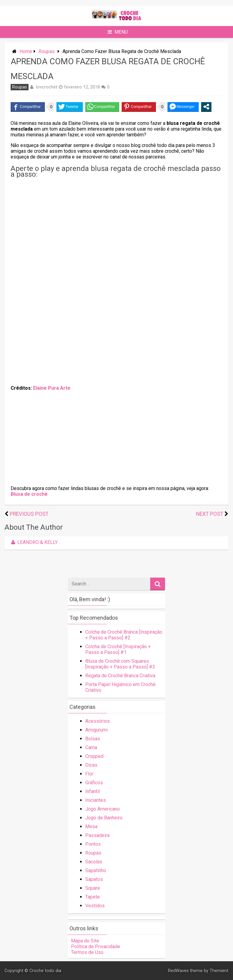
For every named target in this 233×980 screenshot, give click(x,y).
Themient (219, 971)
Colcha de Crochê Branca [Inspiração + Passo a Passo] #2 (124, 635)
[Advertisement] (116, 223)
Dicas (91, 765)
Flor (89, 774)
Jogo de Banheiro (104, 818)
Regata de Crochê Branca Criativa (120, 676)
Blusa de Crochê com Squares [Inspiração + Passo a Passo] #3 (120, 664)
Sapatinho (96, 870)
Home (26, 51)
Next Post (210, 514)
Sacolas (94, 862)
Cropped (94, 756)
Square (93, 888)
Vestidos (95, 906)
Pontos (93, 844)
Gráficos (94, 783)
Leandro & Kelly (33, 542)
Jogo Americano (103, 809)
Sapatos (94, 879)
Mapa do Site (85, 941)
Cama (91, 747)
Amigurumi (96, 730)
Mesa (91, 827)
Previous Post (29, 514)
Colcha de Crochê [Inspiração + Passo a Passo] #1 (118, 649)
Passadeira (97, 835)
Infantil (93, 791)
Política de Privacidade (96, 947)
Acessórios (98, 721)
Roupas (47, 51)
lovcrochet (47, 87)
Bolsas (93, 739)
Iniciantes (96, 800)
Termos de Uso (87, 952)
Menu (118, 32)
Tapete (93, 897)
